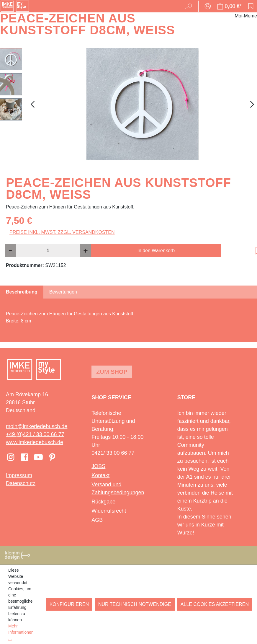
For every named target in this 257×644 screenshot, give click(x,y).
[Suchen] (190, 6)
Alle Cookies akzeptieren (215, 604)
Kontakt (100, 475)
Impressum (19, 475)
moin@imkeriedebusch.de (37, 426)
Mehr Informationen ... (21, 632)
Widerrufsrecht (109, 511)
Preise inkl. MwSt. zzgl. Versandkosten (62, 232)
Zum (112, 372)
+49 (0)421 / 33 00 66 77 (35, 434)
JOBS (98, 466)
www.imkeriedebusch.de (35, 442)
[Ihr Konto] (208, 6)
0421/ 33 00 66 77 (113, 453)
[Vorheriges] (32, 104)
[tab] (22, 292)
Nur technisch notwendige (135, 604)
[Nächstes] (252, 104)
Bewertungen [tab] (63, 292)
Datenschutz (21, 483)
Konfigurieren (69, 604)
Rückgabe (103, 502)
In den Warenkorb (156, 251)
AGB (97, 520)
